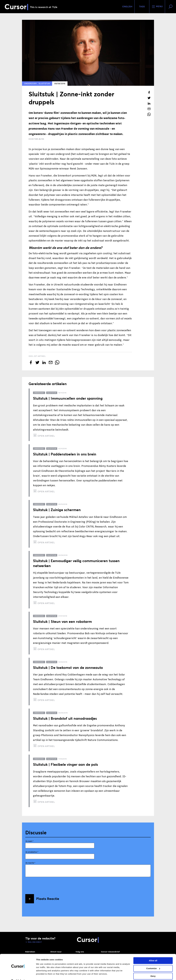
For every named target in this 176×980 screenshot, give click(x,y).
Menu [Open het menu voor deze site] (157, 7)
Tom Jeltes (39, 139)
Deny (153, 969)
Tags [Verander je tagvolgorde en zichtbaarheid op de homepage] (142, 7)
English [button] (127, 7)
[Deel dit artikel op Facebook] (149, 92)
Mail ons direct (35, 942)
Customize (153, 962)
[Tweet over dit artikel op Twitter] (149, 98)
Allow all (153, 954)
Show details (42, 975)
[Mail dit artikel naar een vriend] (149, 109)
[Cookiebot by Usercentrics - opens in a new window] (18, 975)
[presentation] (46, 884)
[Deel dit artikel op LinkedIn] (149, 103)
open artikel (46, 436)
